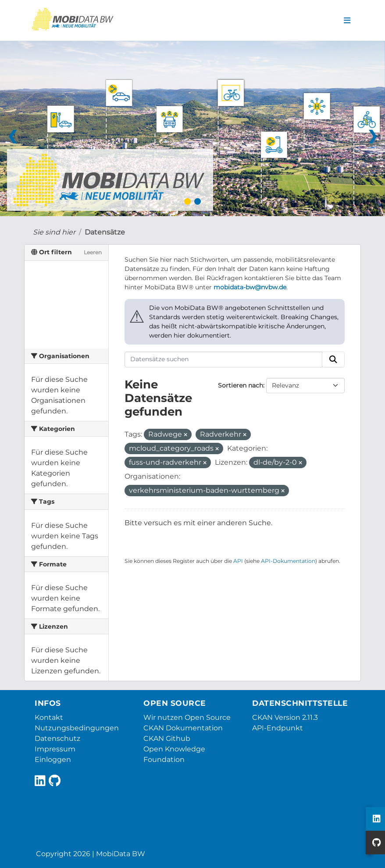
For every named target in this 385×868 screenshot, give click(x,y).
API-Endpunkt (278, 728)
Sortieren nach (241, 385)
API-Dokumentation (288, 561)
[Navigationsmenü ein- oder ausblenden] (347, 21)
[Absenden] (333, 359)
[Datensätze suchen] (224, 359)
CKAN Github (167, 738)
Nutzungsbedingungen (77, 728)
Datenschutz (57, 738)
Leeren (93, 252)
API (238, 561)
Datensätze (105, 232)
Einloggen (53, 759)
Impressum (55, 749)
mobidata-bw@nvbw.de (250, 287)
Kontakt (49, 717)
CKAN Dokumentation (183, 728)
